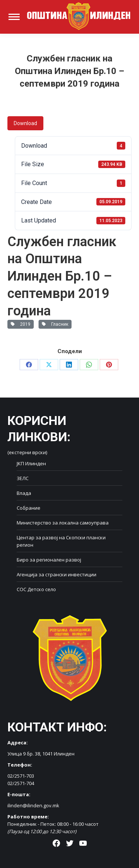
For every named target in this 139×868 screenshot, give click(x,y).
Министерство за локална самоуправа (63, 523)
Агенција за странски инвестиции (57, 574)
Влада (24, 493)
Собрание (29, 508)
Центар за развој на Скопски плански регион (61, 541)
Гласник (55, 324)
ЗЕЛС (23, 478)
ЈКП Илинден (31, 463)
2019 (21, 324)
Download (25, 123)
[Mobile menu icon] (14, 17)
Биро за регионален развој (49, 560)
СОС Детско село (36, 589)
